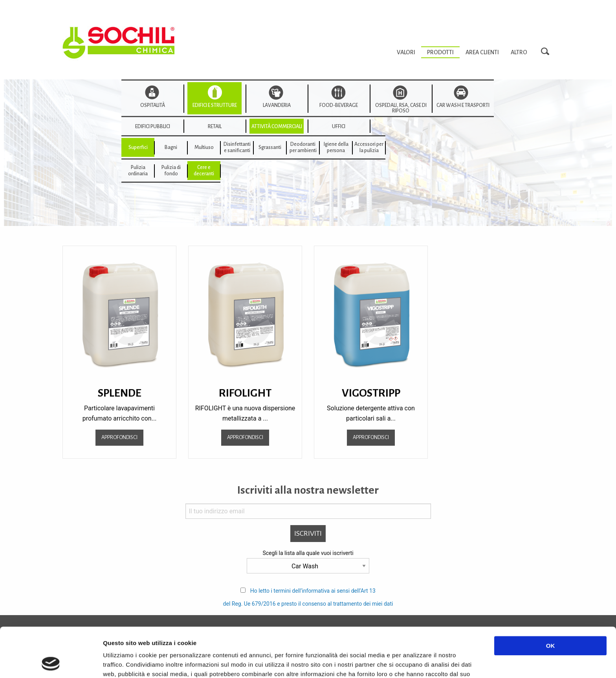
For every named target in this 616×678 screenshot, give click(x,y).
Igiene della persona (336, 147)
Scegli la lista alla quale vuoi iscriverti (308, 553)
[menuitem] (406, 52)
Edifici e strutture (215, 105)
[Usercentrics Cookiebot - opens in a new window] (51, 663)
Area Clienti (482, 52)
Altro (519, 52)
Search (547, 52)
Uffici (339, 127)
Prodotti (440, 52)
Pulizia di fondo (171, 171)
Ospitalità (153, 105)
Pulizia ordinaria (138, 171)
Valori (406, 52)
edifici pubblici (153, 127)
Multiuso (204, 147)
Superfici (138, 147)
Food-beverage (339, 105)
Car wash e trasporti (463, 105)
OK (551, 599)
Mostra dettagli (417, 662)
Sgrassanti (270, 147)
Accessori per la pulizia (369, 147)
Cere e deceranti (204, 171)
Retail (215, 127)
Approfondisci (119, 437)
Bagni (171, 147)
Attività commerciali (277, 127)
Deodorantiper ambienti (303, 147)
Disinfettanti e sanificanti (237, 147)
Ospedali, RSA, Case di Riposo (401, 108)
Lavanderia (277, 105)
